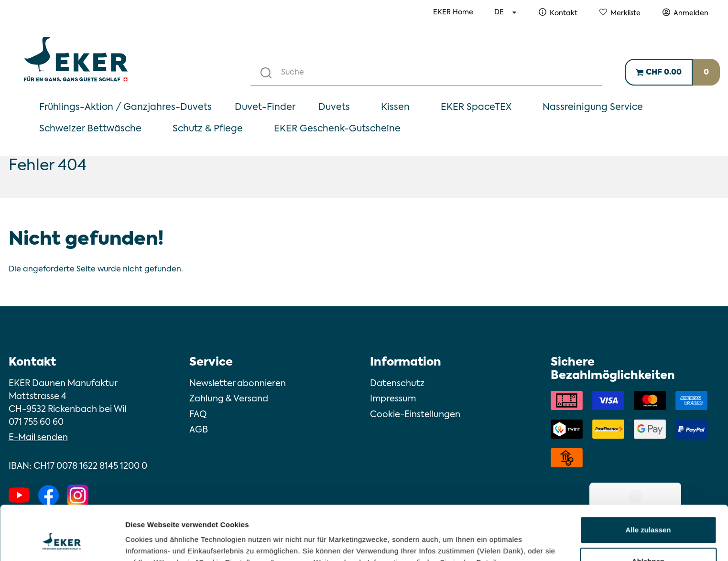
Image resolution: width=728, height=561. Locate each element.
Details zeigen (149, 542)
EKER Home (453, 12)
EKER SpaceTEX (476, 107)
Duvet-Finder (265, 107)
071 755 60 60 (36, 422)
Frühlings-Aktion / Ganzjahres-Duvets (125, 107)
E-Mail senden (38, 438)
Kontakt (564, 13)
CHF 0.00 (664, 73)
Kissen (395, 107)
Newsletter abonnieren (238, 384)
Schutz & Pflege (208, 129)
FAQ (198, 415)
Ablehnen (648, 514)
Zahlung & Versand (229, 399)
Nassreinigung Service (593, 107)
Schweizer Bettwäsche (90, 129)
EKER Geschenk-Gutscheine (337, 129)
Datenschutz (397, 384)
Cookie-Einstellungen (415, 415)
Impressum (393, 399)
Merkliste (625, 13)
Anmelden (691, 13)
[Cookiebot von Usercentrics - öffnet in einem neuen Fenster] (62, 542)
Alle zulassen (648, 483)
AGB (199, 430)
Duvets (334, 107)
